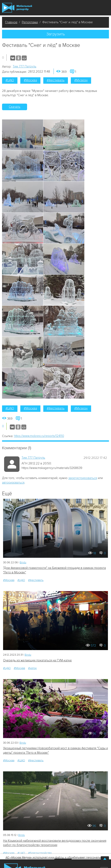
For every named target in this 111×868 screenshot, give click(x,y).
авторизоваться (13, 483)
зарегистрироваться (83, 478)
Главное (11, 22)
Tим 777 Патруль (25, 66)
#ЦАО (10, 80)
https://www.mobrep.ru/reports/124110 (39, 436)
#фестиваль (56, 80)
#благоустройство (40, 853)
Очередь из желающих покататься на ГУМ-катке (37, 660)
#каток (32, 668)
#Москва (30, 80)
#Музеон (81, 80)
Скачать (15, 107)
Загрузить (56, 34)
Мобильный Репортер (17, 8)
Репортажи (30, 22)
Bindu (23, 562)
